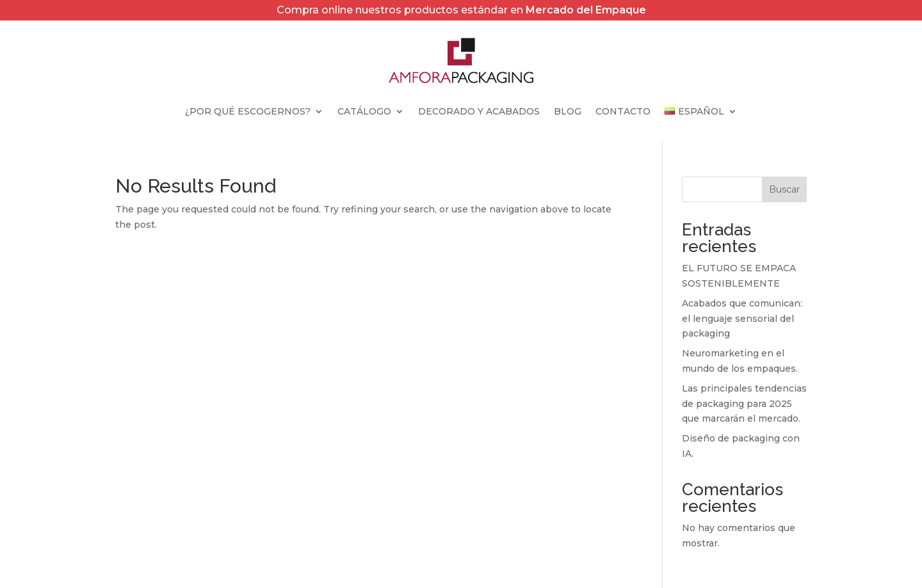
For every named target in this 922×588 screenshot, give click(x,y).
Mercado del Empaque (586, 10)
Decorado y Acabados (479, 112)
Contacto (623, 112)
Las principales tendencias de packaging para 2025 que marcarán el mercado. (744, 404)
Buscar (784, 189)
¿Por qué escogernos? (248, 112)
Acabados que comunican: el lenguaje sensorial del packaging (742, 319)
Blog (568, 112)
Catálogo (364, 112)
